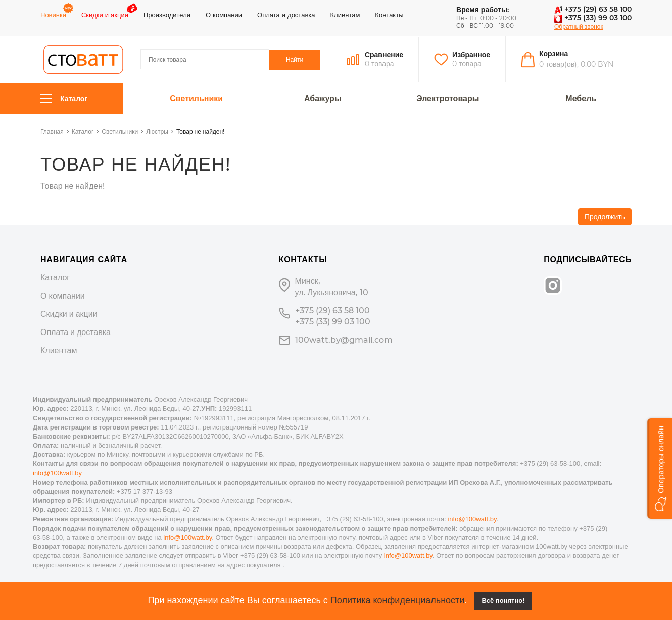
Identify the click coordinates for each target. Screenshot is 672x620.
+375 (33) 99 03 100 (593, 18)
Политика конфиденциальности (398, 600)
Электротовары (448, 99)
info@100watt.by (57, 473)
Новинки (53, 15)
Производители (167, 15)
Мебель (581, 99)
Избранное (471, 55)
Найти (295, 59)
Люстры (157, 132)
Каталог (64, 99)
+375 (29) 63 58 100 (593, 9)
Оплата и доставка (286, 15)
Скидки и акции (105, 15)
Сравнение (384, 55)
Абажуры (323, 99)
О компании (224, 15)
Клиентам (345, 15)
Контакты (389, 15)
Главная (52, 132)
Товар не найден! (200, 132)
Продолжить (605, 217)
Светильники (196, 99)
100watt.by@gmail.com (344, 340)
